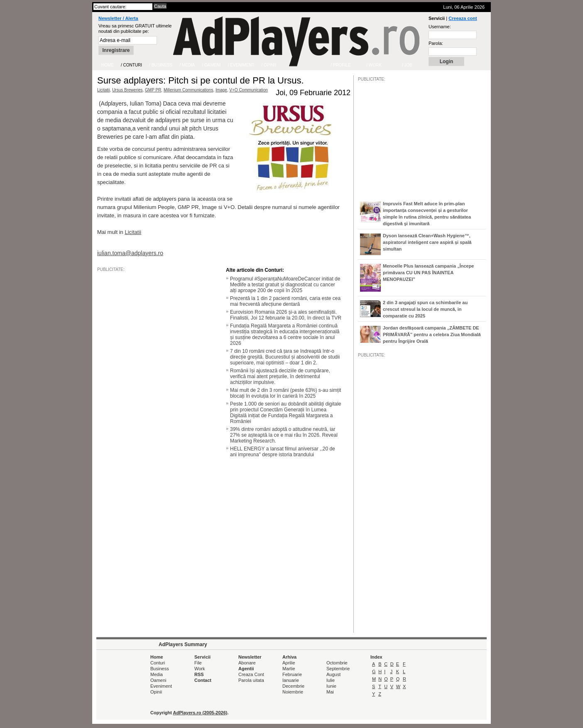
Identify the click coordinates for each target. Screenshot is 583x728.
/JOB (367, 612)
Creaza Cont (251, 674)
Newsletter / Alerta (118, 18)
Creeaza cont (463, 18)
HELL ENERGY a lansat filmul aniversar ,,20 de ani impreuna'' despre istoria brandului (283, 452)
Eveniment (161, 686)
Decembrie (293, 686)
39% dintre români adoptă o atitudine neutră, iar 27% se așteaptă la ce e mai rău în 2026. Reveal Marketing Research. (284, 435)
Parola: (436, 43)
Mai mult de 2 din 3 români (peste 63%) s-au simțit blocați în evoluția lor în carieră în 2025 (285, 393)
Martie (289, 669)
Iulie (331, 680)
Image (221, 90)
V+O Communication (249, 90)
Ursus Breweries (127, 90)
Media (157, 674)
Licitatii (104, 90)
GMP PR (153, 90)
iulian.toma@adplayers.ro (130, 253)
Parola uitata (251, 680)
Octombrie (337, 663)
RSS (199, 674)
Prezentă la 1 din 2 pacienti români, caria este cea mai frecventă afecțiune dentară (285, 301)
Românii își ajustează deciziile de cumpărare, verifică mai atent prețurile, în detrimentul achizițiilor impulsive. (280, 376)
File (198, 663)
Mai (330, 692)
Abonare (247, 663)
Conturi (158, 663)
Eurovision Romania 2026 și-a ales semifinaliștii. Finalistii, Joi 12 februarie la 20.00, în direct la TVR (286, 315)
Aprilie (289, 663)
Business (160, 669)
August (333, 674)
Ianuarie (291, 680)
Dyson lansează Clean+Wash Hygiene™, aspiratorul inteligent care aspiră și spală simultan (427, 242)
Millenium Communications (188, 90)
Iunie (331, 686)
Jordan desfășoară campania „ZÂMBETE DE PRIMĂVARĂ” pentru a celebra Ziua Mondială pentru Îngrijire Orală (432, 334)
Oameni (158, 680)
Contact (203, 680)
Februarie (292, 674)
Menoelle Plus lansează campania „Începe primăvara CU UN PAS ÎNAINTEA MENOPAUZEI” (428, 273)
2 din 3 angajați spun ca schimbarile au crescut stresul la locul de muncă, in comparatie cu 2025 (425, 309)
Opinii (156, 692)
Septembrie (338, 669)
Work (200, 669)
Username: (440, 27)
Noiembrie (293, 692)
